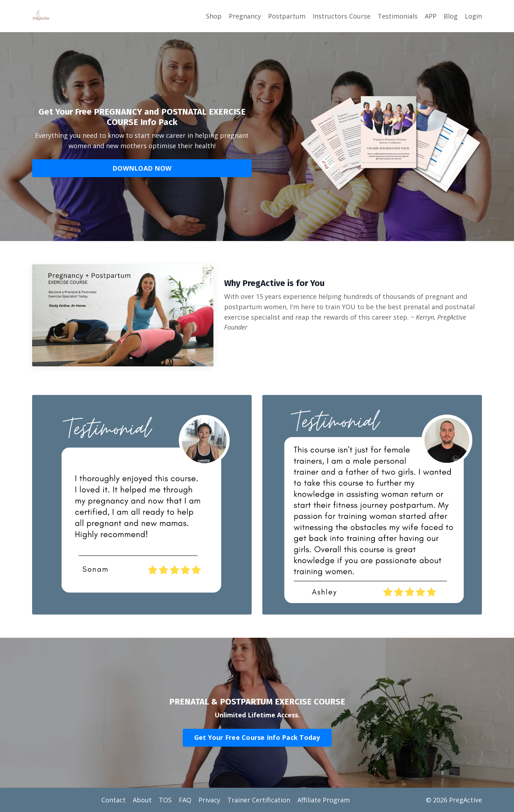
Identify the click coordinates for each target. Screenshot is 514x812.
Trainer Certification (259, 800)
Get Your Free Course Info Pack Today (257, 737)
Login (473, 16)
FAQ (185, 800)
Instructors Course (342, 16)
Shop (214, 16)
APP (431, 16)
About (142, 800)
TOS (165, 800)
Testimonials (398, 16)
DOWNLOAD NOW (142, 168)
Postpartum (287, 16)
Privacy (209, 800)
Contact (114, 800)
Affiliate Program (324, 800)
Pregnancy (245, 16)
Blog (451, 16)
